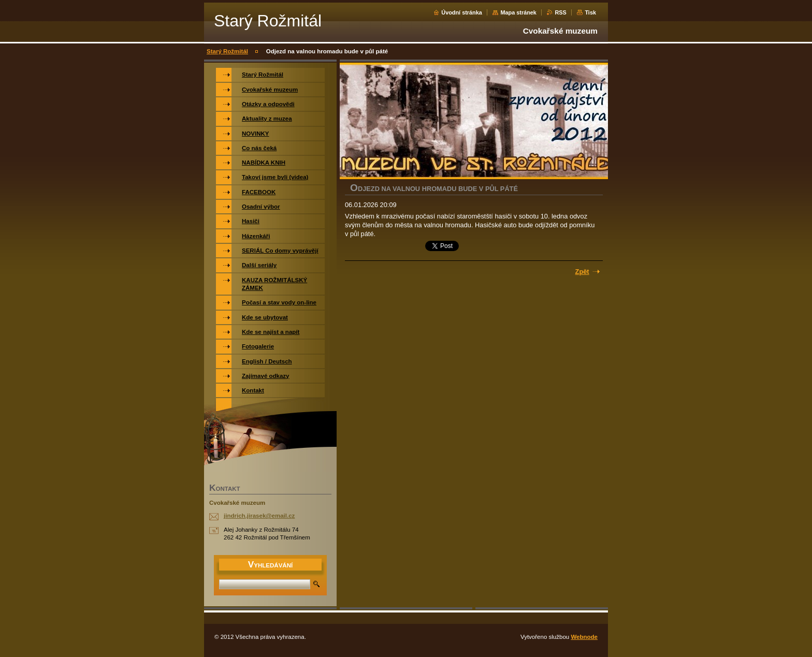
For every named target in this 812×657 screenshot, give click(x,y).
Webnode (584, 637)
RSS (560, 12)
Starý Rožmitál (227, 51)
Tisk (590, 12)
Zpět (582, 272)
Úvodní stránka (462, 12)
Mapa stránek (518, 12)
